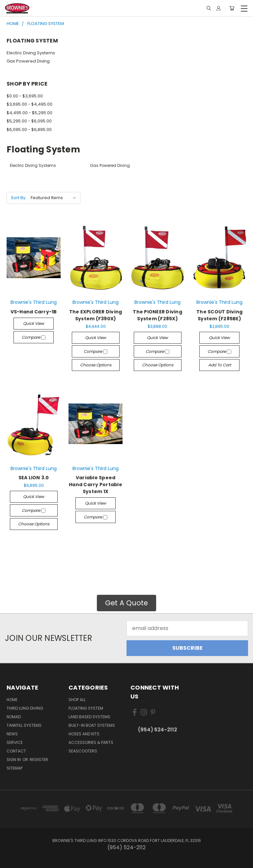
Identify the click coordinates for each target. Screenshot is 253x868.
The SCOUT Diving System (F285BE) (219, 315)
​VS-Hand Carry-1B (34, 312)
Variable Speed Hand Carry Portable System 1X (96, 485)
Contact (16, 751)
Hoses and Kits (84, 734)
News (12, 734)
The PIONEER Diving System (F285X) (157, 315)
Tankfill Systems (24, 725)
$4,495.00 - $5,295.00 (29, 113)
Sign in (14, 760)
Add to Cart (220, 365)
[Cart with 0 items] (232, 8)
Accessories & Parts (91, 742)
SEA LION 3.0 (34, 478)
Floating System (86, 708)
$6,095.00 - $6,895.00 (29, 130)
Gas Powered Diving (28, 61)
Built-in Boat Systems (92, 725)
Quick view (34, 323)
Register (39, 760)
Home (12, 700)
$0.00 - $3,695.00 (25, 96)
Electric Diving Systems (31, 53)
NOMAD (14, 717)
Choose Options (96, 365)
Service (15, 742)
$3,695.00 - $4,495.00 (29, 104)
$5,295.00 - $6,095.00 (29, 121)
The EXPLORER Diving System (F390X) (96, 315)
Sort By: (19, 198)
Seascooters (83, 751)
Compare (34, 337)
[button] (126, 603)
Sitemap (14, 768)
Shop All (77, 700)
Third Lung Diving (25, 708)
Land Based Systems (89, 717)
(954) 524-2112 (157, 730)
